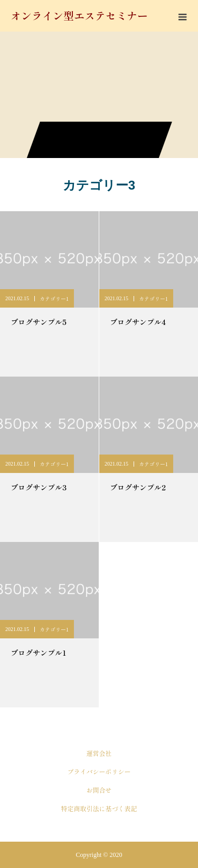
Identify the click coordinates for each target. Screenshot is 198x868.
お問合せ (99, 790)
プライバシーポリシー (99, 771)
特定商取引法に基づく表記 (99, 808)
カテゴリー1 (54, 298)
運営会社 (99, 753)
